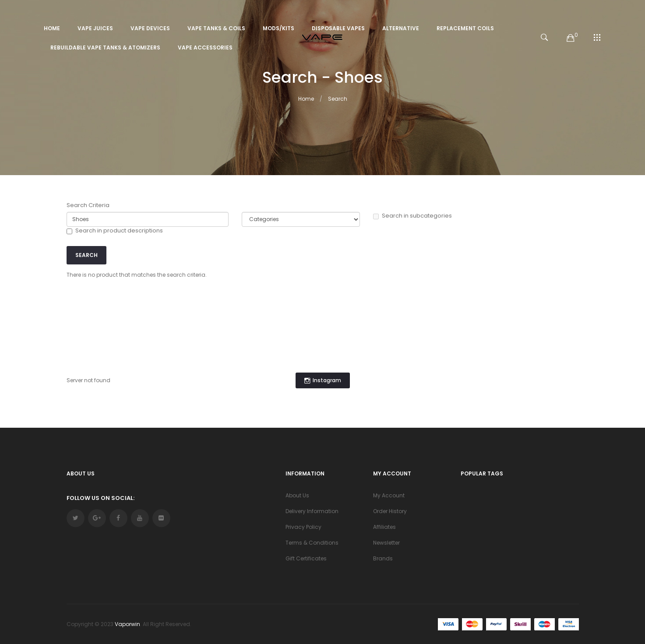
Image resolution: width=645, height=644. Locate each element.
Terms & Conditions (312, 543)
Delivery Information (312, 511)
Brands (383, 558)
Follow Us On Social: (100, 498)
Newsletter (386, 543)
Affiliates (384, 527)
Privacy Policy (303, 527)
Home (306, 99)
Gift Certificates (306, 558)
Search (338, 99)
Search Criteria (88, 205)
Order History (390, 511)
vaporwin (127, 624)
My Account (389, 495)
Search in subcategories (412, 216)
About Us (297, 495)
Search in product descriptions (115, 231)
